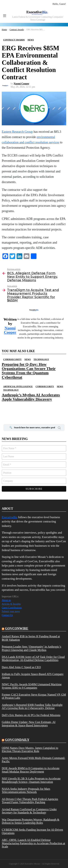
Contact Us (7, 615)
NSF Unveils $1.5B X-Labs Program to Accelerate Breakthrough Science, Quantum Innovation (31, 780)
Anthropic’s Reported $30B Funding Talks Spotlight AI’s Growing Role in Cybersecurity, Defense (32, 707)
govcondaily (17, 740)
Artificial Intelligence (18, 386)
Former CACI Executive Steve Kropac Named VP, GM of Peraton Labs (34, 696)
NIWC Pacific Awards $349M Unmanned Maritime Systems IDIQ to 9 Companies (32, 686)
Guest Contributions (12, 608)
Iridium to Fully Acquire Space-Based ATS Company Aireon (33, 676)
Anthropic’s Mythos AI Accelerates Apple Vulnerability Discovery (31, 397)
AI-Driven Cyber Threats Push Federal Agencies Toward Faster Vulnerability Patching (30, 801)
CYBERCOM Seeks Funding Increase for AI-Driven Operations (32, 831)
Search (59, 428)
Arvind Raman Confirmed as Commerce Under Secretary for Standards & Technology (29, 811)
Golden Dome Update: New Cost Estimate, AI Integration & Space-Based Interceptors (29, 724)
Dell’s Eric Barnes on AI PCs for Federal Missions (31, 715)
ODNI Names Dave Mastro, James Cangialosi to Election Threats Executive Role (30, 750)
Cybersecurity (12, 359)
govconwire (17, 628)
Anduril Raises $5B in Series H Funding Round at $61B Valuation (31, 638)
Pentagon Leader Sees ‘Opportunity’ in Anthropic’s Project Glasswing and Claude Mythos (31, 648)
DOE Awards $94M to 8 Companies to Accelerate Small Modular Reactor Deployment (31, 770)
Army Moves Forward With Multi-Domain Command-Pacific (33, 760)
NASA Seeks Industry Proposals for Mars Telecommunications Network (26, 790)
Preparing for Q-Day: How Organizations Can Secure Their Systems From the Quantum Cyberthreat (29, 371)
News (28, 359)
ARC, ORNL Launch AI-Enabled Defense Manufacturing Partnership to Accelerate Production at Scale (33, 843)
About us (6, 600)
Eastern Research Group (17, 132)
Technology (41, 359)
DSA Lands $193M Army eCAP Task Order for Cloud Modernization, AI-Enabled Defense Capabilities (33, 659)
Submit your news (11, 611)
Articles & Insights (11, 604)
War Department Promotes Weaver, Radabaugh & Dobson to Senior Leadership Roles (31, 821)
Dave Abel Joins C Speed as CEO (21, 667)
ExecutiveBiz (10, 517)
